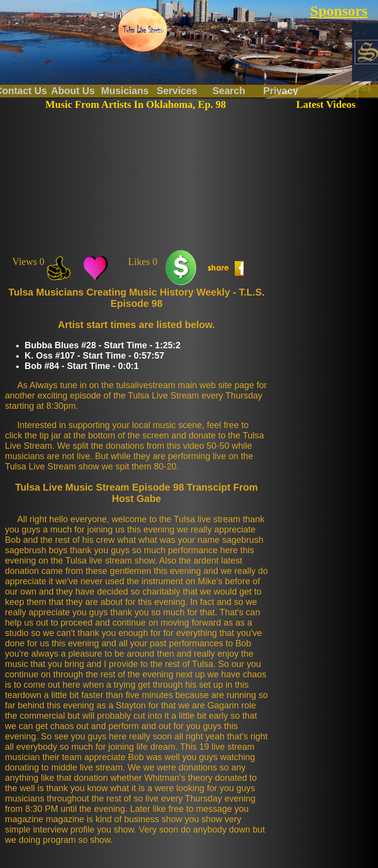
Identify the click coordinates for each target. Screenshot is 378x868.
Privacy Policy (281, 90)
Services (177, 90)
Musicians (125, 90)
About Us (73, 90)
